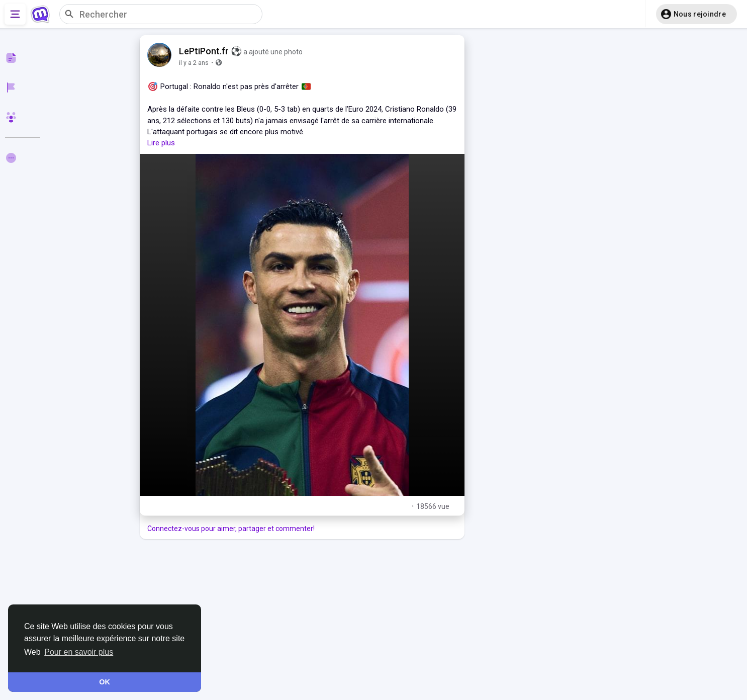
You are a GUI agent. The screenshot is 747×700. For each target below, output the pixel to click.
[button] (696, 14)
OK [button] (105, 682)
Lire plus (161, 143)
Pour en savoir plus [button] (79, 652)
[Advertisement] (302, 620)
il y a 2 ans (194, 63)
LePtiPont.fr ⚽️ (210, 51)
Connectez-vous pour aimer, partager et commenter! (231, 529)
